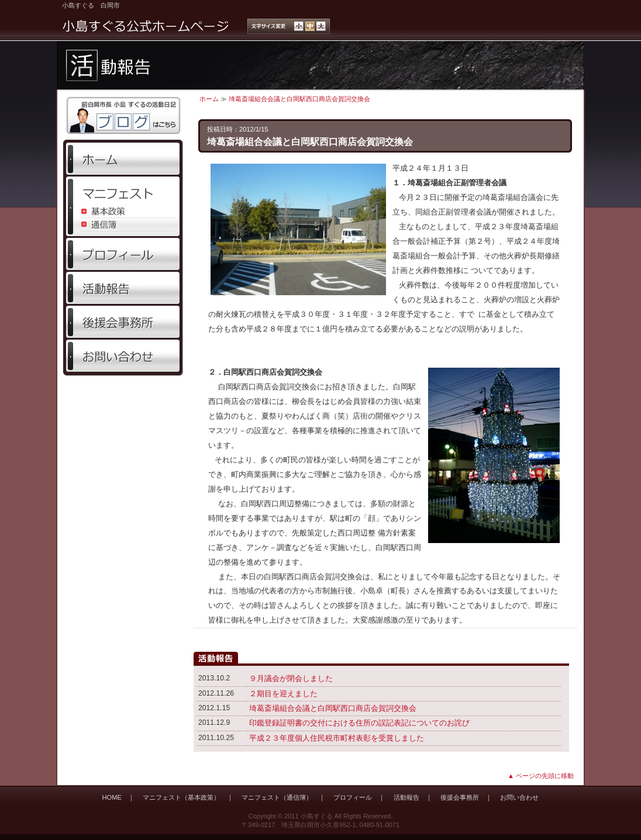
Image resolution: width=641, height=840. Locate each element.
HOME (112, 797)
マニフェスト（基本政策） (181, 797)
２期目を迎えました (283, 694)
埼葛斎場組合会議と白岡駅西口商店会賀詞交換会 (299, 99)
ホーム (123, 159)
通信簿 (123, 225)
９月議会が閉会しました (291, 678)
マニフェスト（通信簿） (277, 797)
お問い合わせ (123, 356)
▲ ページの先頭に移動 (541, 776)
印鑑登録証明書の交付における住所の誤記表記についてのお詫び (359, 723)
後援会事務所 (123, 322)
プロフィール (123, 254)
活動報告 (123, 288)
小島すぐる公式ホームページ (146, 26)
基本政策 (123, 211)
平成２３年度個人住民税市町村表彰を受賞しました (337, 738)
